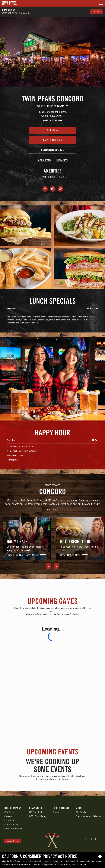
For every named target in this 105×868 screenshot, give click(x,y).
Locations (9, 820)
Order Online (13, 841)
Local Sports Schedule (52, 150)
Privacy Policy (27, 861)
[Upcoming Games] (52, 678)
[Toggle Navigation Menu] (101, 3)
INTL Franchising (38, 816)
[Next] (57, 566)
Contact (57, 812)
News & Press (11, 825)
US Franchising (37, 812)
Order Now (52, 130)
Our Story (9, 812)
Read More (52, 510)
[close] (100, 857)
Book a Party (44, 160)
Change (97, 12)
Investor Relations (13, 829)
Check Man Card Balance (88, 816)
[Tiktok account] (60, 189)
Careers (8, 816)
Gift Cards (81, 812)
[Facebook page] (45, 189)
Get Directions (25, 13)
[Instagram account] (53, 189)
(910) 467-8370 (10, 13)
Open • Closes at (52, 106)
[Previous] (48, 566)
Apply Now (62, 160)
